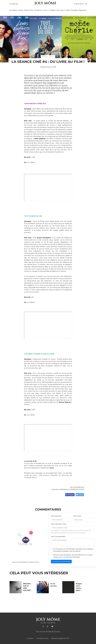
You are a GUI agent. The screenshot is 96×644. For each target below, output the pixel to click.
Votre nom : (77, 516)
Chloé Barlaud (79, 487)
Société (20, 10)
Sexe (58, 10)
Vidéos (68, 10)
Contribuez (14, 4)
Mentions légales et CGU (60, 638)
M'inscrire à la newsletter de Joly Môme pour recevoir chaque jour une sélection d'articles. (73, 556)
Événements (79, 4)
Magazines (82, 10)
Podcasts (75, 10)
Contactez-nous (42, 638)
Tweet (80, 495)
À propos (30, 638)
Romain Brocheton (53, 632)
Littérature (38, 10)
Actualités (13, 10)
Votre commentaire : (58, 536)
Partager (70, 495)
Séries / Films (29, 10)
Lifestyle (53, 10)
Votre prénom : (56, 516)
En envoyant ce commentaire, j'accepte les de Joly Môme (73, 550)
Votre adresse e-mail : (59, 524)
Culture (46, 10)
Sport (63, 10)
